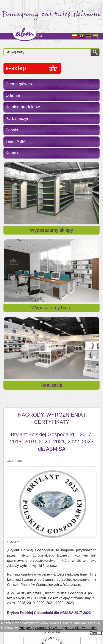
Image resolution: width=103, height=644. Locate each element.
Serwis (12, 130)
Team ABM (16, 141)
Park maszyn (18, 118)
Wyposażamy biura (52, 308)
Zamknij (96, 633)
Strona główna (19, 84)
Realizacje (51, 385)
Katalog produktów (23, 107)
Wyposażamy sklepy (51, 230)
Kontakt (13, 153)
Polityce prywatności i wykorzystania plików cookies (58, 628)
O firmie (13, 95)
